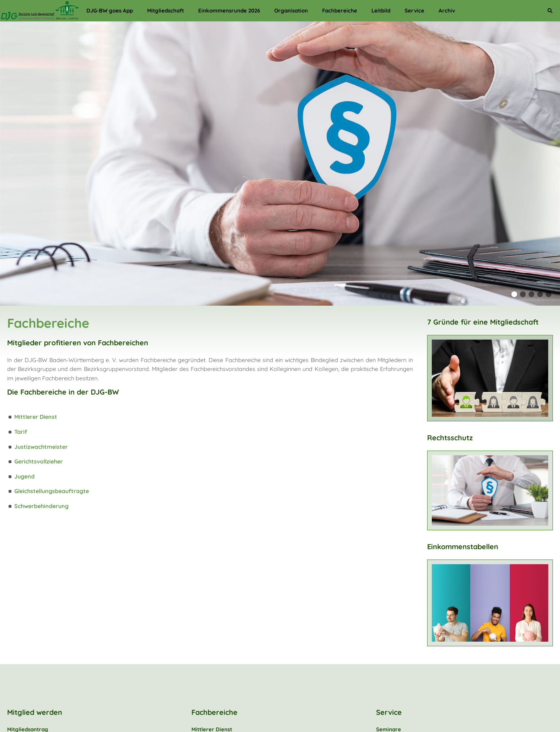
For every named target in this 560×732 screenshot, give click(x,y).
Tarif (21, 432)
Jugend (24, 476)
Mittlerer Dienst (36, 417)
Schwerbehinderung (41, 506)
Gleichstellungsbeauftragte (52, 491)
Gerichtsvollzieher (39, 461)
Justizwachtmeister (41, 447)
